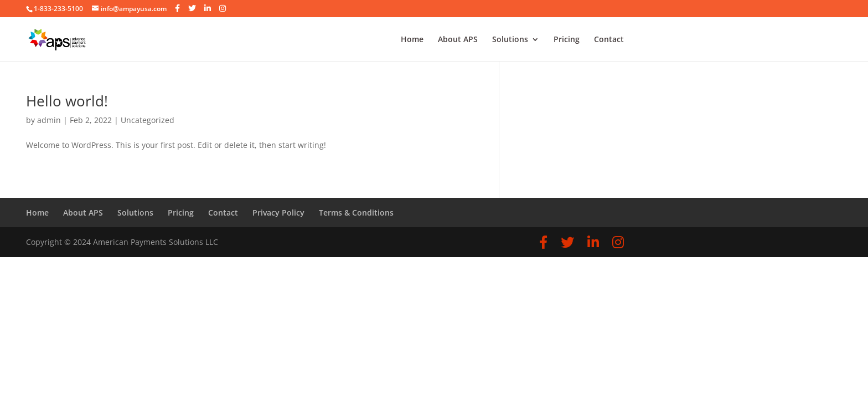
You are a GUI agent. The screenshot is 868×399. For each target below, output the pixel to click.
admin (49, 120)
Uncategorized (148, 120)
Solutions (510, 40)
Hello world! (67, 101)
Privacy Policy (278, 213)
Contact (609, 40)
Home (412, 40)
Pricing (567, 40)
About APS (458, 40)
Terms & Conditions (356, 213)
